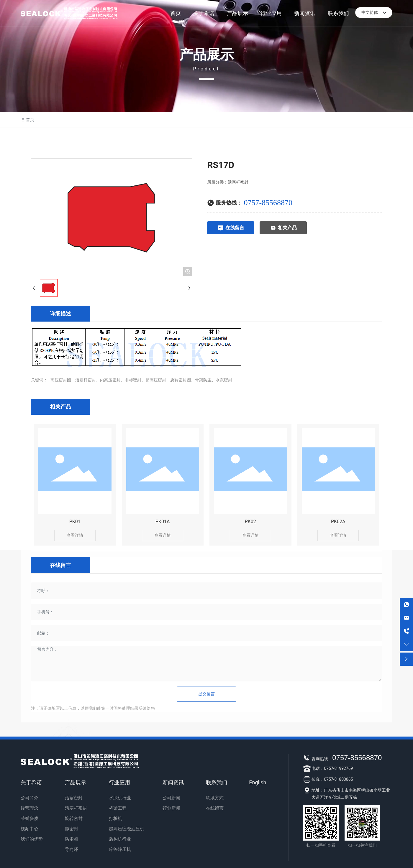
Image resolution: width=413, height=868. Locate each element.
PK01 (75, 522)
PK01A (163, 522)
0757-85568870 (268, 203)
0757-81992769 (338, 768)
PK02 (250, 522)
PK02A (338, 522)
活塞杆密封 (238, 182)
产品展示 (206, 55)
